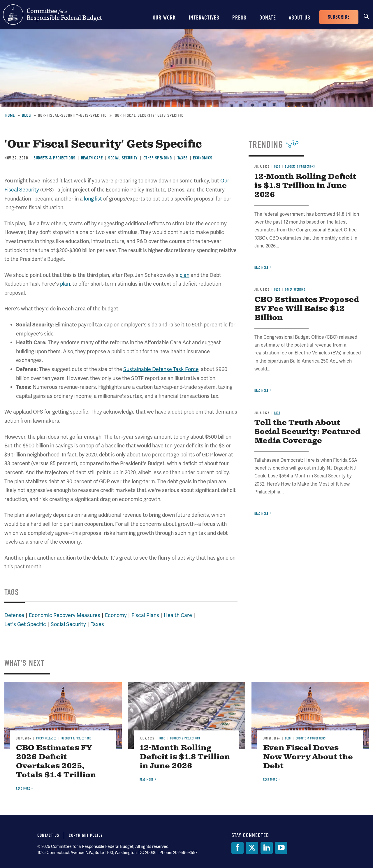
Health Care (92, 158)
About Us (300, 18)
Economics (203, 158)
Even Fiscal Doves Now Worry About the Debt (308, 757)
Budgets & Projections (54, 158)
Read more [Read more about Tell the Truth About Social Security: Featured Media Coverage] (261, 514)
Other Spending (158, 158)
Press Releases (46, 738)
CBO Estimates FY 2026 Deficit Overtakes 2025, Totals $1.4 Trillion (56, 762)
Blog (26, 115)
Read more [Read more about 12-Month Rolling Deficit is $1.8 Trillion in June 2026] (261, 268)
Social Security (123, 158)
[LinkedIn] (267, 848)
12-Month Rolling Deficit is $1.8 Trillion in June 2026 (305, 186)
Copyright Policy (86, 835)
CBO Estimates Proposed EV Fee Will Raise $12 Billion (307, 309)
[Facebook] (237, 848)
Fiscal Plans (145, 615)
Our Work (164, 18)
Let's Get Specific (25, 624)
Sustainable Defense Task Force (161, 369)
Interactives (204, 18)
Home (10, 115)
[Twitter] (252, 848)
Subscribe (339, 17)
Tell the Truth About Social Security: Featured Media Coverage (307, 432)
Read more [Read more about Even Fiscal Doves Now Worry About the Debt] (270, 780)
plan (184, 275)
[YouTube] (281, 848)
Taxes (183, 158)
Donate (268, 18)
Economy (116, 615)
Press (239, 18)
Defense (14, 615)
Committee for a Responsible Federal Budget (52, 15)
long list (93, 199)
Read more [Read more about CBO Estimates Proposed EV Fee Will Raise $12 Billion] (261, 391)
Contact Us (48, 835)
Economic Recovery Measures (65, 615)
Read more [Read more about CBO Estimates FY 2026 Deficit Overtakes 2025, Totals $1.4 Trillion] (23, 789)
